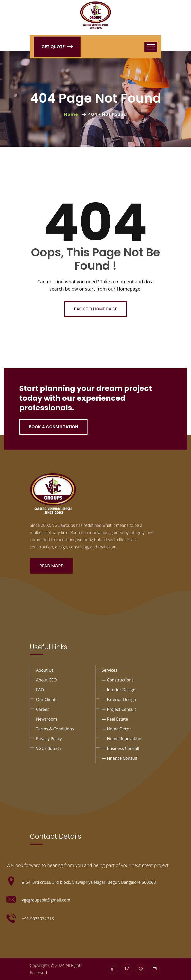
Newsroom (47, 719)
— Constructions (118, 680)
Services (110, 670)
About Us (45, 670)
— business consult (121, 748)
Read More (51, 566)
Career (42, 709)
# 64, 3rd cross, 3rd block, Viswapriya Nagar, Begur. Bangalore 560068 (89, 882)
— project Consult (119, 709)
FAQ (40, 690)
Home (72, 114)
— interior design (119, 690)
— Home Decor (116, 729)
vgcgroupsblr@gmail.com (46, 900)
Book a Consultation (53, 427)
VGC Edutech (48, 748)
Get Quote (57, 47)
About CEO (46, 680)
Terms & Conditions (55, 729)
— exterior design (119, 699)
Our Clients (47, 699)
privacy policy (49, 739)
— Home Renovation (121, 739)
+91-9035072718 (38, 919)
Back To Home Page (95, 309)
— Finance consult (119, 758)
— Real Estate (115, 719)
